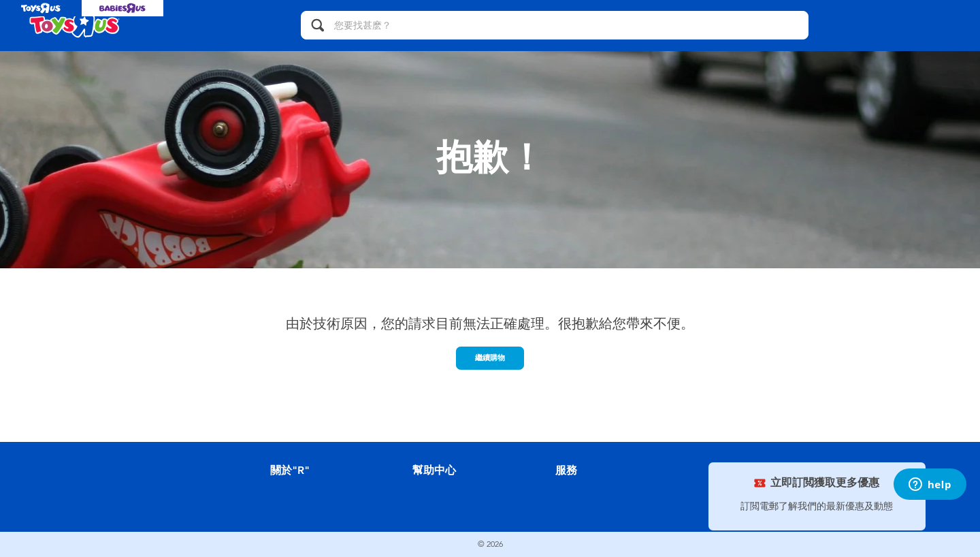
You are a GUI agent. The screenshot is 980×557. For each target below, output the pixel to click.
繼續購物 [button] (490, 357)
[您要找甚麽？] (555, 25)
